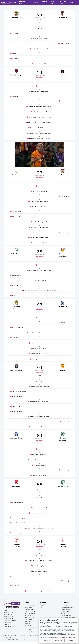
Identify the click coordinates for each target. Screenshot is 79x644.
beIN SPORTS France (9, 617)
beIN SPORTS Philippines (10, 625)
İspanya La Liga (28, 624)
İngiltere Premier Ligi (30, 611)
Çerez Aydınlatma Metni (64, 637)
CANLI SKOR (52, 3)
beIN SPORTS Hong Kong (10, 621)
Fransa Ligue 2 (28, 632)
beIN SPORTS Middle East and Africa (12, 629)
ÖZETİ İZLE (40, 20)
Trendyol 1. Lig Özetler (66, 609)
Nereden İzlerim (8, 638)
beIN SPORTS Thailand (9, 623)
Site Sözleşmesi (23, 635)
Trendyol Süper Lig (29, 605)
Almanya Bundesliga (30, 620)
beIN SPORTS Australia (9, 619)
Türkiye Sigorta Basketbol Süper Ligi (48, 605)
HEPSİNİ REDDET (59, 641)
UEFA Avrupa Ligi (29, 615)
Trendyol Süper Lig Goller (67, 605)
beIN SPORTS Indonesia (9, 627)
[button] (6, 3)
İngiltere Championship (30, 628)
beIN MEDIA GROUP (9, 612)
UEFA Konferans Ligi (30, 617)
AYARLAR (71, 641)
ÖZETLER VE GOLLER (22, 3)
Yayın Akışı (11, 635)
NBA (41, 607)
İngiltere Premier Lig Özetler (68, 611)
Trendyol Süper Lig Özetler (67, 607)
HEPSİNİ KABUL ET (46, 641)
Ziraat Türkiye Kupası (30, 609)
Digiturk (6, 610)
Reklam (16, 635)
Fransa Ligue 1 (28, 622)
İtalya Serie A (28, 626)
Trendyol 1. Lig (28, 607)
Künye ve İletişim (32, 635)
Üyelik (5, 635)
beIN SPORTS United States (10, 614)
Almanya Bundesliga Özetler (68, 613)
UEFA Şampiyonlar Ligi (30, 613)
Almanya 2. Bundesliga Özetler (68, 617)
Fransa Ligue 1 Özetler (66, 615)
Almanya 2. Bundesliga (30, 630)
